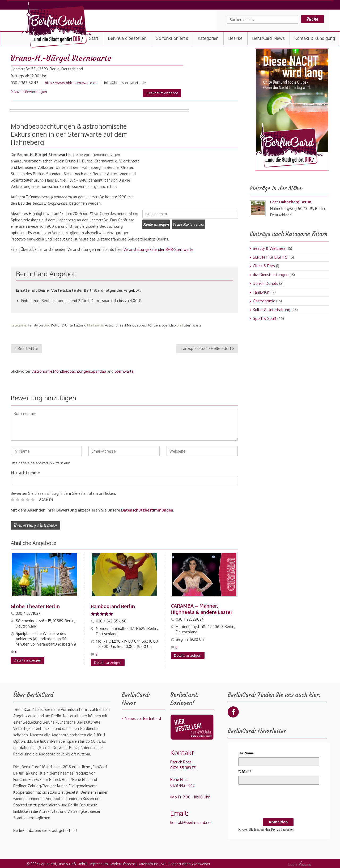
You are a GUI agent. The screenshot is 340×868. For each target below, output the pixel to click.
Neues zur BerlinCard (143, 718)
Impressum (99, 863)
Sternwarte (193, 325)
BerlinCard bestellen (127, 38)
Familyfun (35, 325)
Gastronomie (264, 301)
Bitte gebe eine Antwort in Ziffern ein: (40, 463)
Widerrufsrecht (123, 863)
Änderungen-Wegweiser (190, 863)
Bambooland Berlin (113, 606)
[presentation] (279, 802)
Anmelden (278, 821)
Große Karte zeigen (194, 224)
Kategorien (208, 38)
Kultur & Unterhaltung (69, 325)
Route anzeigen (158, 224)
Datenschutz (148, 863)
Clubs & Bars (264, 266)
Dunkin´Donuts (265, 283)
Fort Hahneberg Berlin (291, 202)
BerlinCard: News (268, 38)
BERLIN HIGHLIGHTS (270, 257)
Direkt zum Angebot (162, 93)
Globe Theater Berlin (35, 606)
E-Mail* (245, 771)
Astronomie (114, 325)
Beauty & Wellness (269, 248)
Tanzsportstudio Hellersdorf (207, 348)
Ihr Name (246, 753)
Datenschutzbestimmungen (147, 510)
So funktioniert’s (172, 38)
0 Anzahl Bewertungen (29, 92)
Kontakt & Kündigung (315, 38)
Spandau (169, 325)
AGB (164, 863)
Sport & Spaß (265, 318)
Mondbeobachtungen (143, 325)
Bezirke (235, 38)
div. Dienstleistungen (271, 275)
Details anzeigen (27, 660)
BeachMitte (26, 348)
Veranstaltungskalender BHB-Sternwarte (158, 249)
